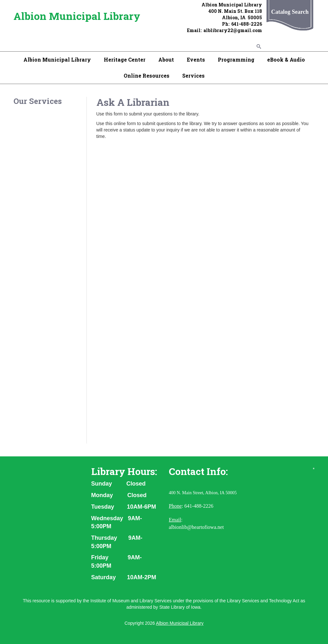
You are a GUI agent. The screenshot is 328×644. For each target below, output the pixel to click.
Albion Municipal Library (77, 16)
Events (196, 59)
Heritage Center (125, 59)
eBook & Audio (286, 59)
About (166, 59)
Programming (236, 59)
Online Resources (147, 76)
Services (193, 76)
